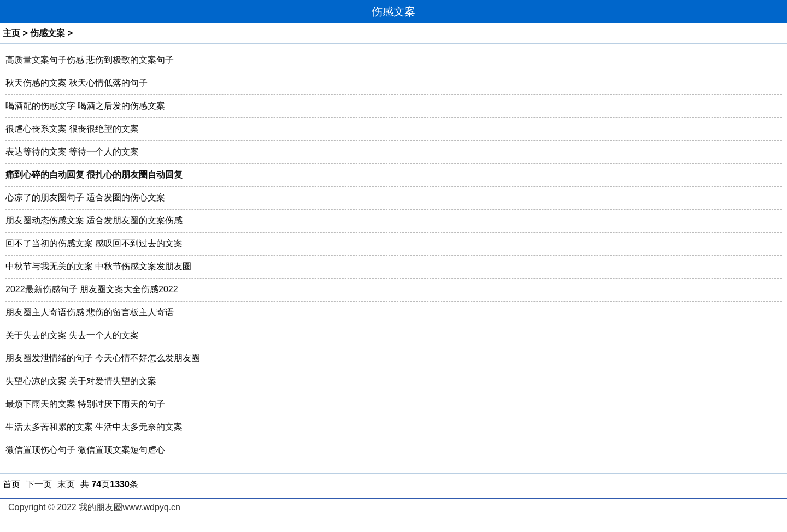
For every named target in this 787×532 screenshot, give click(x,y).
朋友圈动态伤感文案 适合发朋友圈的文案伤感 (94, 220)
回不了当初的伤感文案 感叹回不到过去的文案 (94, 243)
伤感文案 (48, 33)
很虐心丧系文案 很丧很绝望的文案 (72, 129)
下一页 (39, 484)
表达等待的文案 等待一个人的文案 (72, 152)
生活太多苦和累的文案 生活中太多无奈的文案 (94, 427)
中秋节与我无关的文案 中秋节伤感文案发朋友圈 (98, 266)
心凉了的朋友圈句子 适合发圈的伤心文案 (85, 197)
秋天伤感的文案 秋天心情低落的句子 (77, 83)
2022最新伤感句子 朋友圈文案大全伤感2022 (92, 289)
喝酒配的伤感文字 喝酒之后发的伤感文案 (85, 106)
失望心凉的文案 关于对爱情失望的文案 (81, 381)
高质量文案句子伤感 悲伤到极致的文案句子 (90, 60)
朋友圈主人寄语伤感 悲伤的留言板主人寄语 (90, 312)
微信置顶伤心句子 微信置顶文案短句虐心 (85, 450)
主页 (11, 33)
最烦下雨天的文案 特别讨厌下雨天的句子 (85, 404)
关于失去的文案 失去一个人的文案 (72, 335)
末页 (66, 484)
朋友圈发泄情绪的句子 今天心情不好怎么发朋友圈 (103, 358)
